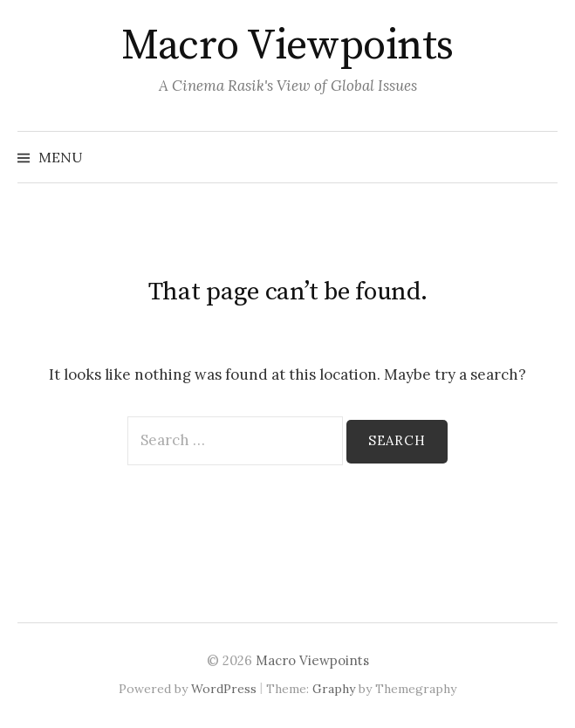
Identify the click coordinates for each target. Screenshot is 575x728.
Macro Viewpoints (287, 46)
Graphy (334, 689)
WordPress (224, 689)
